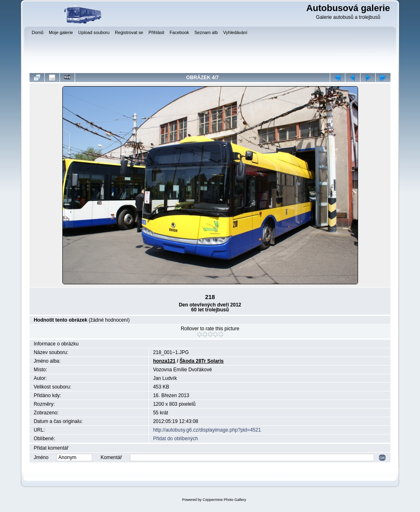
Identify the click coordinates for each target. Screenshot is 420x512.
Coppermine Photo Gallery (224, 500)
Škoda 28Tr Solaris (202, 361)
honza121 (164, 361)
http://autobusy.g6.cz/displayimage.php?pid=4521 (207, 430)
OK (382, 458)
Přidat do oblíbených (175, 439)
